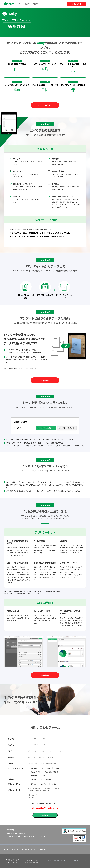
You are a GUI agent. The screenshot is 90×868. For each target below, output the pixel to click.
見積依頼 (45, 380)
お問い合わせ (76, 4)
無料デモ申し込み (45, 105)
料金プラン (37, 4)
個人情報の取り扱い (47, 849)
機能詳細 (27, 4)
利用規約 (15, 849)
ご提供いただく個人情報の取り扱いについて (45, 808)
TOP (20, 4)
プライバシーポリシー (29, 849)
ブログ (6, 849)
